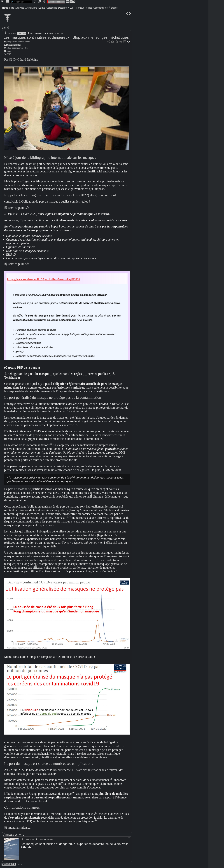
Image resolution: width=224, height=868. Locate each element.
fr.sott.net (42, 839)
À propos (113, 8)
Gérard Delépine (14, 45)
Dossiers (62, 8)
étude (9, 51)
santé (5, 28)
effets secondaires (15, 48)
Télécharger (12, 377)
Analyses (20, 8)
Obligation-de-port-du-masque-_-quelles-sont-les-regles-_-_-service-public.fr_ (60, 374)
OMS (9, 54)
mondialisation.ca (38, 33)
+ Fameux (79, 8)
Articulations (31, 8)
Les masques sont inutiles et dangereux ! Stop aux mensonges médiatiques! (67, 37)
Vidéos (89, 8)
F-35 (26, 48)
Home (5, 8)
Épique (42, 8)
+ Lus (71, 8)
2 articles (21, 33)
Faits (12, 8)
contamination (24, 42)
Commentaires (100, 8)
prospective (12, 42)
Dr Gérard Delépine (26, 60)
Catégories (52, 8)
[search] (21, 2)
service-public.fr (19, 208)
